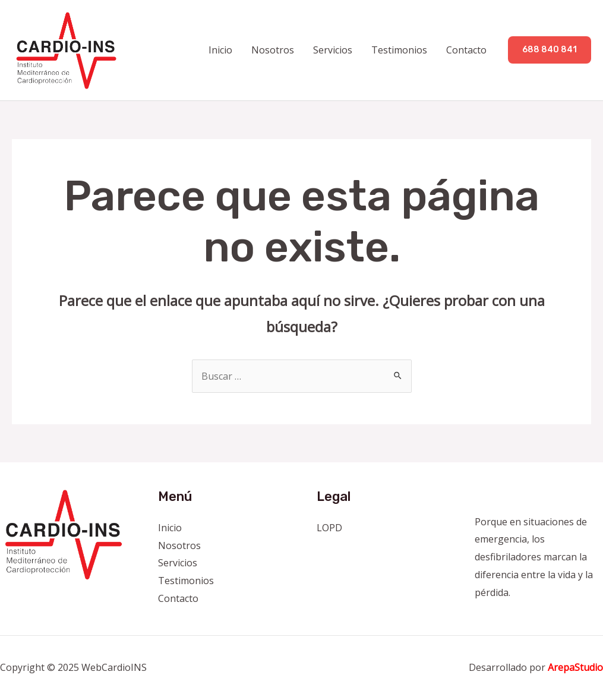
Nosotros (273, 50)
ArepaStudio (575, 667)
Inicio (220, 50)
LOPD (329, 528)
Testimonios (399, 50)
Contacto (466, 50)
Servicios (333, 50)
